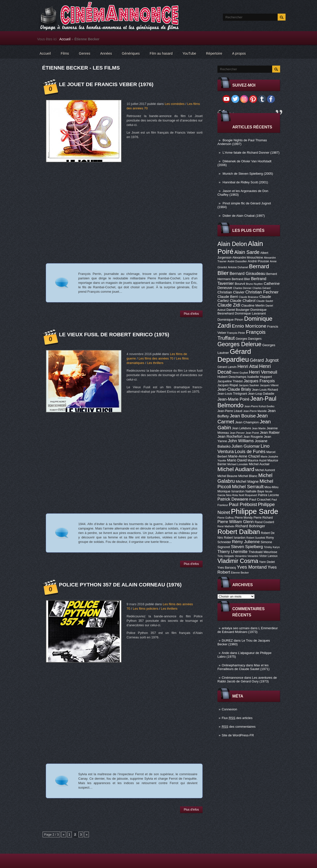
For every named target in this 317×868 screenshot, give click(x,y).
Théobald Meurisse (263, 552)
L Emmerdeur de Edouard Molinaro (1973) (248, 630)
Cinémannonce (232, 678)
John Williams (241, 441)
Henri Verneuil (263, 372)
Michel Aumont (265, 470)
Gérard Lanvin (227, 367)
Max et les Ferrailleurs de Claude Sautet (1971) (243, 667)
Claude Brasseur (249, 297)
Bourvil (240, 284)
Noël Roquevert (248, 495)
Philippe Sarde (255, 511)
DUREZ (227, 640)
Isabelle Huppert (260, 377)
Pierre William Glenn (236, 522)
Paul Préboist (243, 504)
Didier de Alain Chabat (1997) (244, 216)
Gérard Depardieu (234, 355)
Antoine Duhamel (238, 267)
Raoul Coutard (264, 522)
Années (106, 53)
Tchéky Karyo (272, 547)
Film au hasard (161, 53)
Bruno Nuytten (254, 284)
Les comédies (175, 104)
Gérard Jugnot (264, 360)
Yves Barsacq (227, 568)
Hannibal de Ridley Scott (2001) (245, 182)
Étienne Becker (240, 573)
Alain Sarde (247, 252)
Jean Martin (259, 428)
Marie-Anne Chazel (244, 456)
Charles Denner (242, 288)
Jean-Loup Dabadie (261, 394)
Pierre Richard (263, 518)
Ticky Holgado (226, 556)
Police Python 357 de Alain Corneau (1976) (120, 585)
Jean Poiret (252, 433)
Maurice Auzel (257, 460)
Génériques (131, 53)
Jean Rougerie (253, 437)
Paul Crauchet (260, 499)
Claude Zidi (229, 305)
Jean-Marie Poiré (233, 399)
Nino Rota (232, 495)
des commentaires (239, 727)
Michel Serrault (248, 487)
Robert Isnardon (235, 538)
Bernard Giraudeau (247, 274)
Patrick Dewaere (233, 499)
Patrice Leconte (268, 495)
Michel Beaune (227, 476)
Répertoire (214, 53)
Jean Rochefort (230, 436)
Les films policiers (145, 609)
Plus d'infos (191, 314)
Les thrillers (155, 363)
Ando (225, 653)
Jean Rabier (270, 433)
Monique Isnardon (231, 491)
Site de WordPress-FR (238, 735)
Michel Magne (247, 482)
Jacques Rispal (228, 385)
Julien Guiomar (246, 446)
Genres (85, 53)
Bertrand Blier (241, 279)
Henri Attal (248, 366)
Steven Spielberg (247, 547)
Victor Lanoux (268, 556)
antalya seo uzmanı (236, 628)
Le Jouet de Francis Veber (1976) (106, 84)
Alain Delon (232, 244)
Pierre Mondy (244, 518)
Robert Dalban (239, 532)
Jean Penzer (237, 433)
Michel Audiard (236, 469)
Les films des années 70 (156, 358)
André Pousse (258, 261)
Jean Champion (247, 422)
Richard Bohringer (250, 526)
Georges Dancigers (249, 339)
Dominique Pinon (230, 320)
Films (65, 53)
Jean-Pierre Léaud (230, 411)
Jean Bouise (243, 416)
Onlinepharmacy (233, 665)
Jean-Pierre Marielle (255, 411)
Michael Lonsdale (238, 464)
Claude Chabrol (243, 301)
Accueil (65, 39)
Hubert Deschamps (232, 377)
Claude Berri (228, 297)
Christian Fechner (262, 292)
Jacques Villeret (269, 385)
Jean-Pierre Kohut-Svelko (259, 406)
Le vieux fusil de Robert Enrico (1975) (114, 334)
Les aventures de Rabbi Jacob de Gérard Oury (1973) (247, 679)
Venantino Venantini (247, 556)
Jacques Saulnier (249, 385)
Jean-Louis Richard (265, 390)
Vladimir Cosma (238, 561)
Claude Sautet (265, 301)
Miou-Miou (272, 487)
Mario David (237, 460)
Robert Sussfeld (256, 538)
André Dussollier (237, 261)
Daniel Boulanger (238, 310)
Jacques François (259, 381)
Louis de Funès (250, 452)
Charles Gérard (261, 288)
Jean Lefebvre (242, 428)
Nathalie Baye (255, 491)
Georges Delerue (239, 344)
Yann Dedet (267, 562)
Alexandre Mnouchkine (248, 258)
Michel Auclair (259, 464)
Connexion (229, 709)
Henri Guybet (240, 373)
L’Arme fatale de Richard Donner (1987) (251, 153)
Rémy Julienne (246, 542)
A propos (239, 53)
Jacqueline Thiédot (230, 381)
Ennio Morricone (249, 326)
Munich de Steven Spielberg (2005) (248, 174)
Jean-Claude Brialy (234, 389)
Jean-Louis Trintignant (232, 394)
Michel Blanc (248, 476)
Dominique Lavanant (250, 313)
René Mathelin (226, 526)
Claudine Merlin (253, 305)
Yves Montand (252, 567)
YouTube (189, 53)
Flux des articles (237, 718)
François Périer (236, 333)
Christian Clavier (231, 292)
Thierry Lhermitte (233, 552)
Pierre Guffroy (226, 518)
